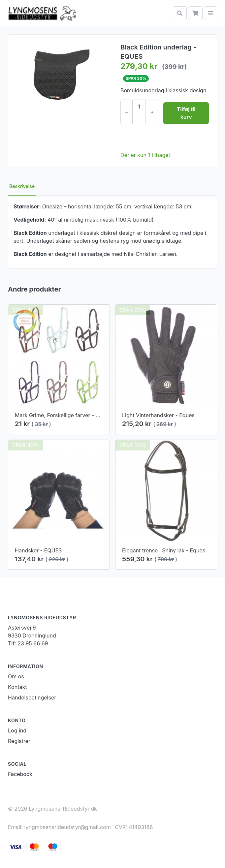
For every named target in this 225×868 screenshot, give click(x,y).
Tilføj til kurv (186, 113)
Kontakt (17, 687)
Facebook (20, 774)
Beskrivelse (22, 186)
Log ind (17, 730)
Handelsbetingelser (32, 697)
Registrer (19, 741)
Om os (16, 676)
